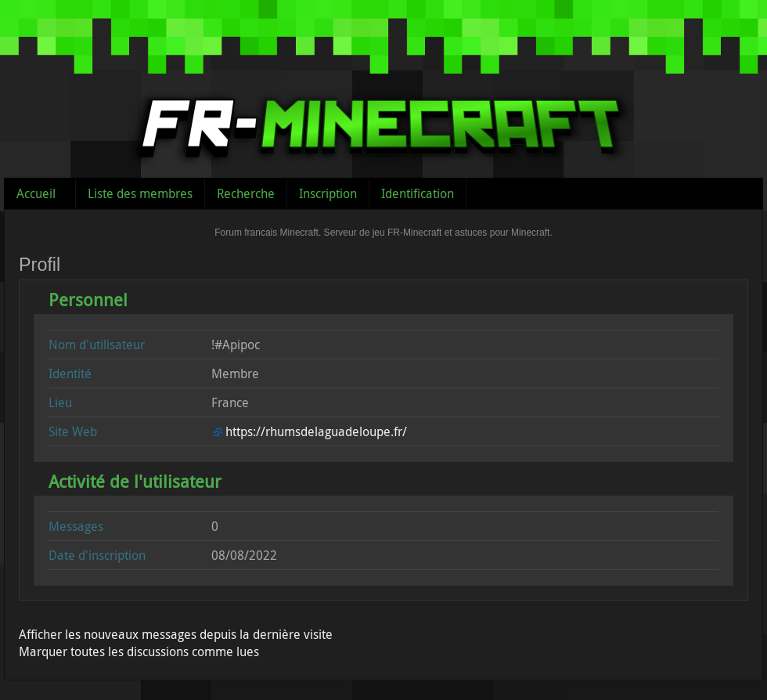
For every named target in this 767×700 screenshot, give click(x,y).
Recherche (246, 193)
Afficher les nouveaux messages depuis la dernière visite (176, 634)
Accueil (36, 193)
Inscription (328, 193)
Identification (418, 193)
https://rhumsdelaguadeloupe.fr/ (316, 431)
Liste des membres (140, 193)
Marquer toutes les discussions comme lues (139, 651)
